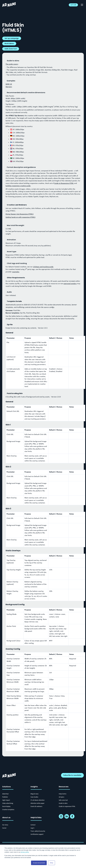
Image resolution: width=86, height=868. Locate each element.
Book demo (9, 43)
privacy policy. (25, 852)
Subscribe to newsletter (72, 779)
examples (16, 274)
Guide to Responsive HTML (64, 184)
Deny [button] (52, 863)
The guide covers (12, 64)
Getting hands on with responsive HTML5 (20, 218)
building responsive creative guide (18, 187)
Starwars (9, 87)
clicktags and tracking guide (43, 269)
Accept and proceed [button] (39, 863)
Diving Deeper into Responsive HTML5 (20, 215)
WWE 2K (9, 85)
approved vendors (70, 286)
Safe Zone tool (11, 49)
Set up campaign (12, 38)
